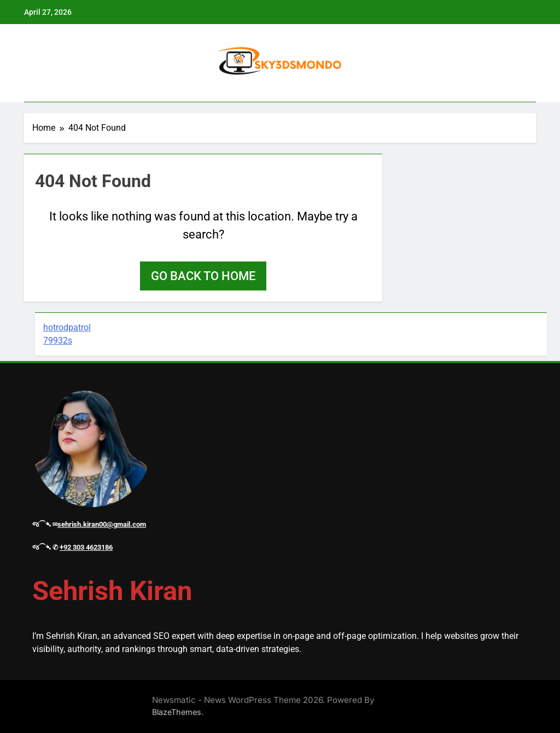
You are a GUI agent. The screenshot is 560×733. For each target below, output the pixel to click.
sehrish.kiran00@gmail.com (102, 524)
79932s (58, 341)
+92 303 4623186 (86, 547)
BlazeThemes (177, 712)
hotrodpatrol (67, 327)
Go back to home (203, 276)
